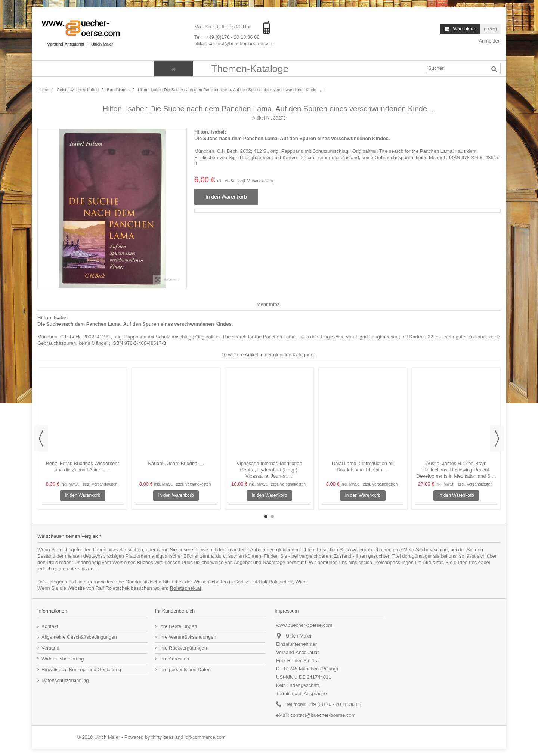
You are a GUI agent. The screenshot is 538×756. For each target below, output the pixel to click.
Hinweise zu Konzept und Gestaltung (81, 670)
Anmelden (489, 41)
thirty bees (163, 737)
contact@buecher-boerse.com (323, 715)
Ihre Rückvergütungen (183, 648)
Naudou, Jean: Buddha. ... (176, 463)
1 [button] (266, 517)
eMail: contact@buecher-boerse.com (234, 43)
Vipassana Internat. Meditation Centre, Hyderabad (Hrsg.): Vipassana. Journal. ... (269, 470)
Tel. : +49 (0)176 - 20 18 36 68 (227, 37)
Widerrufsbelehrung (63, 659)
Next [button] (497, 439)
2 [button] (272, 517)
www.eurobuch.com (369, 550)
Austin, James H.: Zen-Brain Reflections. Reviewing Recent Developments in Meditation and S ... (456, 470)
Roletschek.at (185, 588)
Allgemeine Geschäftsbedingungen (79, 637)
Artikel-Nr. (262, 118)
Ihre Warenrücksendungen (188, 637)
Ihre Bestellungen (178, 626)
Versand (50, 648)
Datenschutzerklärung (65, 680)
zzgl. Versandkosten (255, 181)
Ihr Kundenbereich (175, 611)
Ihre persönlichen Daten (185, 670)
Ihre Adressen (174, 659)
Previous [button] (41, 439)
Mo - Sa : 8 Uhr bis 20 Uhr (223, 27)
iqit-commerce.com (205, 737)
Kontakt (50, 626)
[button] (250, 68)
